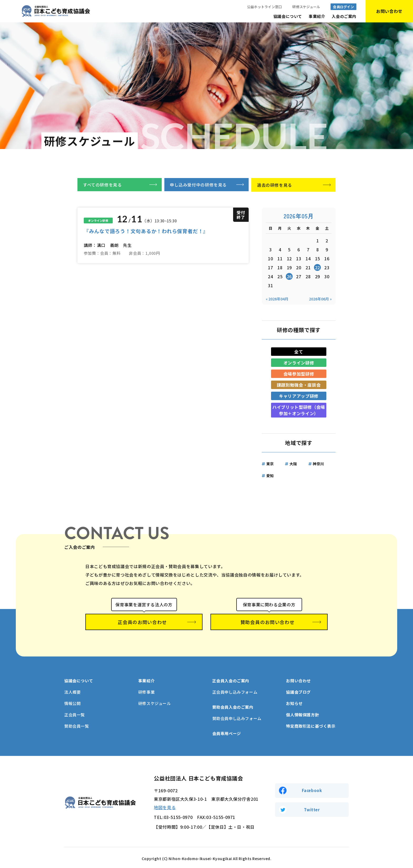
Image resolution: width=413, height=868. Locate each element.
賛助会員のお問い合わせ (269, 623)
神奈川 (318, 464)
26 (289, 277)
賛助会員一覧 (77, 724)
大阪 (293, 464)
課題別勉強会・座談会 (299, 385)
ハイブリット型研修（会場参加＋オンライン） (299, 411)
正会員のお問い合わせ (144, 623)
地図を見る (165, 805)
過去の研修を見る (275, 185)
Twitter (312, 808)
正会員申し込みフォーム (235, 690)
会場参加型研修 (299, 374)
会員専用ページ (227, 732)
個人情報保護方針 (303, 713)
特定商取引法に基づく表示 (311, 724)
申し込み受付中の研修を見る (198, 185)
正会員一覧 (75, 713)
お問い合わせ (298, 679)
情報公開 (72, 701)
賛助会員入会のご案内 (233, 705)
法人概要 (72, 690)
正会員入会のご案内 (231, 679)
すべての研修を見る (102, 185)
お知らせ (294, 701)
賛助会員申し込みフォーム (237, 716)
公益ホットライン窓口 (265, 7)
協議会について (288, 16)
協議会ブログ (298, 690)
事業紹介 (317, 16)
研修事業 (146, 690)
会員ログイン (343, 7)
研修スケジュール (306, 7)
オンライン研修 (299, 363)
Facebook (312, 788)
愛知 (270, 476)
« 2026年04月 (277, 299)
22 (318, 268)
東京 (270, 464)
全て (299, 352)
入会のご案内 (344, 16)
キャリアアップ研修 (299, 396)
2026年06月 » (320, 299)
